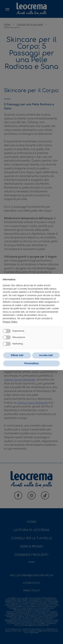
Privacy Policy (10, 322)
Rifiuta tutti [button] (17, 355)
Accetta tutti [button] (46, 355)
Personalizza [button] (32, 363)
